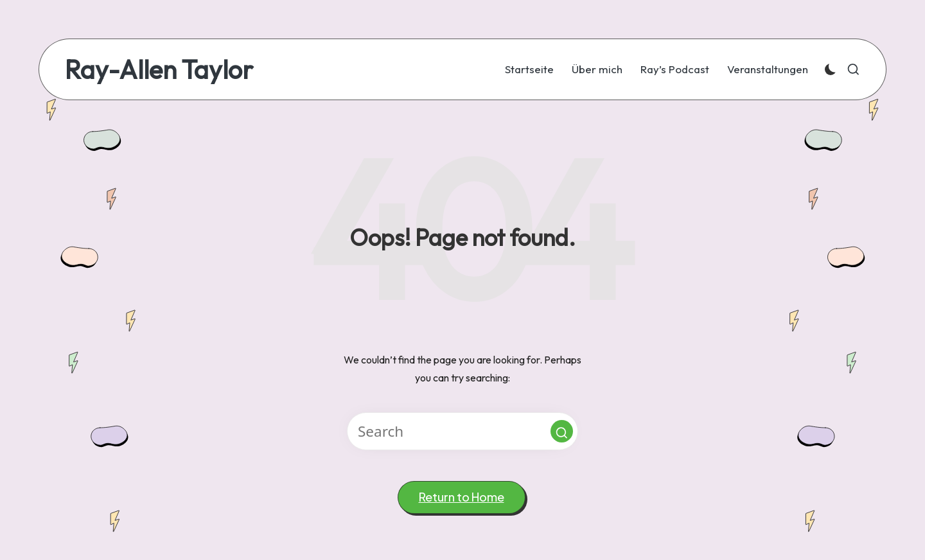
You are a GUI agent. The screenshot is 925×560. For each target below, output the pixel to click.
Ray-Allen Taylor (159, 69)
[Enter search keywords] (463, 431)
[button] (562, 431)
